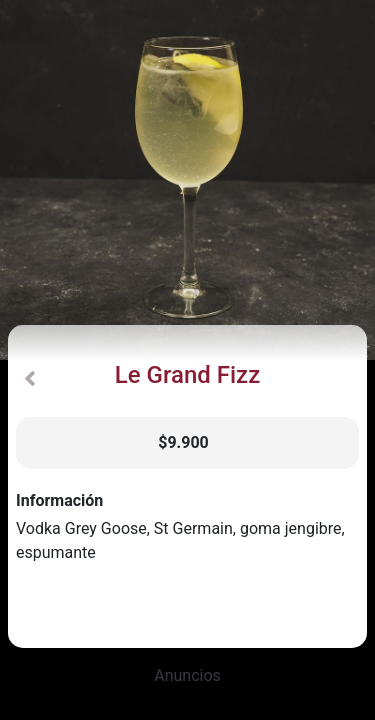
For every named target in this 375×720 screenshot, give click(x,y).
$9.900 (183, 442)
